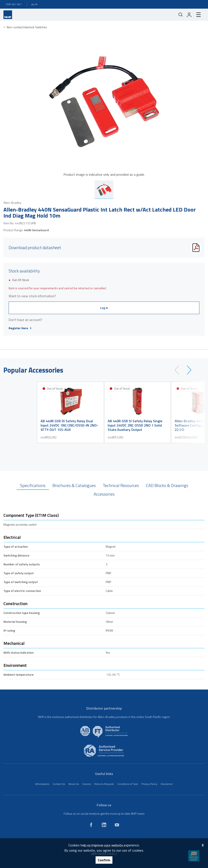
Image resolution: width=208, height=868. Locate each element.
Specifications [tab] (33, 485)
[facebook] (91, 825)
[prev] (179, 370)
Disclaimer (167, 784)
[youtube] (117, 825)
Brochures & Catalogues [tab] (74, 485)
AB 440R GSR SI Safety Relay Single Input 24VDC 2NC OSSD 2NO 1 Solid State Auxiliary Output (135, 425)
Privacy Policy (149, 784)
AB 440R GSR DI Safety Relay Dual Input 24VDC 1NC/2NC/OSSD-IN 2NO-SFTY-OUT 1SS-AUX (69, 425)
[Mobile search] (181, 15)
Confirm (104, 860)
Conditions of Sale (128, 784)
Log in (104, 308)
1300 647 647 (13, 4)
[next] (187, 370)
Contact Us (59, 784)
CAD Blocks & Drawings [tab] (167, 485)
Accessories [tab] (104, 494)
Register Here (20, 328)
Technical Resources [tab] (121, 485)
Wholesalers (42, 784)
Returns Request (104, 784)
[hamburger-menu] (199, 15)
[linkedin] (104, 825)
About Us (74, 784)
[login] (189, 15)
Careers (87, 784)
